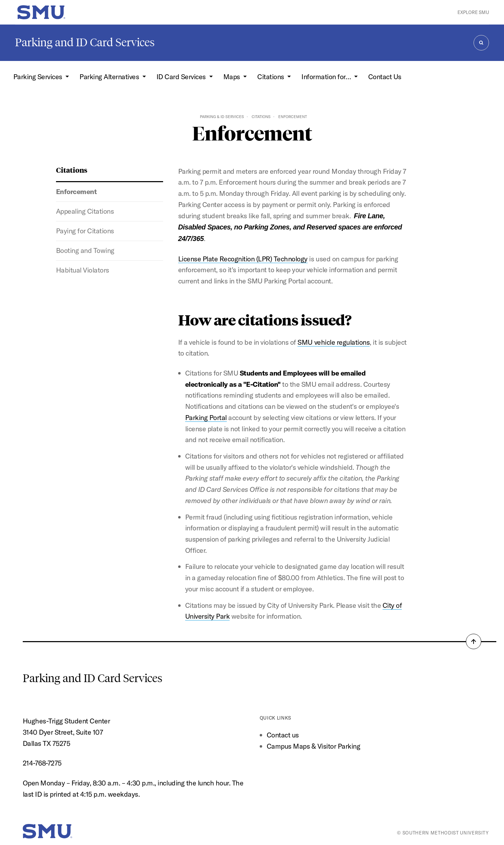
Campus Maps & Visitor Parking (314, 746)
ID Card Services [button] (182, 77)
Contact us (283, 735)
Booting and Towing (85, 250)
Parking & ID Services (222, 117)
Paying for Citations (85, 231)
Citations (261, 117)
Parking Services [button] (39, 77)
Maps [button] (233, 77)
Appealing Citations (85, 211)
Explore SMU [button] (473, 12)
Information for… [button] (327, 77)
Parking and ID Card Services (85, 42)
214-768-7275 (42, 763)
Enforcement (76, 191)
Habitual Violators (83, 270)
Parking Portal (206, 417)
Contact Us (385, 77)
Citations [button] (271, 77)
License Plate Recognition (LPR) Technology (243, 259)
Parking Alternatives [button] (110, 77)
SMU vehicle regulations (334, 342)
